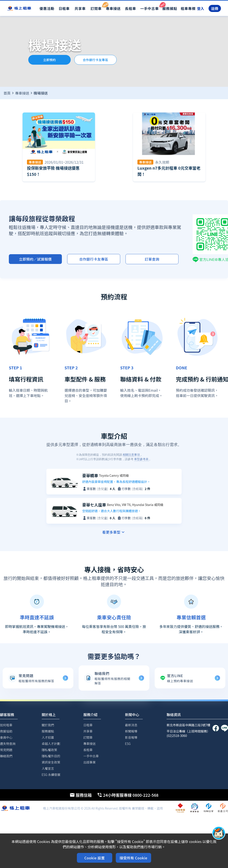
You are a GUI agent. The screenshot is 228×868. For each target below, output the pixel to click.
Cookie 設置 (95, 858)
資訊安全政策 (51, 762)
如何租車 (6, 725)
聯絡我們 (6, 756)
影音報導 (131, 737)
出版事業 (89, 762)
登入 (201, 8)
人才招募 (48, 737)
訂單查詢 (152, 259)
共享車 (80, 8)
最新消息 (131, 725)
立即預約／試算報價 (35, 259)
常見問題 (6, 750)
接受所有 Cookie (133, 858)
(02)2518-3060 (177, 736)
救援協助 (6, 731)
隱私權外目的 (51, 756)
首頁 (7, 93)
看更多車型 (114, 532)
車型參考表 (142, 459)
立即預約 (49, 60)
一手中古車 (150, 6)
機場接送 (41, 93)
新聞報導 (131, 731)
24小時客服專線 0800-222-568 (128, 795)
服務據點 (170, 8)
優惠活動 (47, 8)
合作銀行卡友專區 (95, 60)
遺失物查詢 (8, 744)
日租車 (64, 8)
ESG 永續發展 (51, 775)
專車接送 (113, 8)
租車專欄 (188, 8)
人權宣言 (48, 768)
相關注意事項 (132, 455)
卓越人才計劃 (51, 744)
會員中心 (6, 737)
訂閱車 (96, 6)
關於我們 (48, 725)
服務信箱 (81, 795)
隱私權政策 (49, 750)
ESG (128, 744)
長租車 (130, 8)
